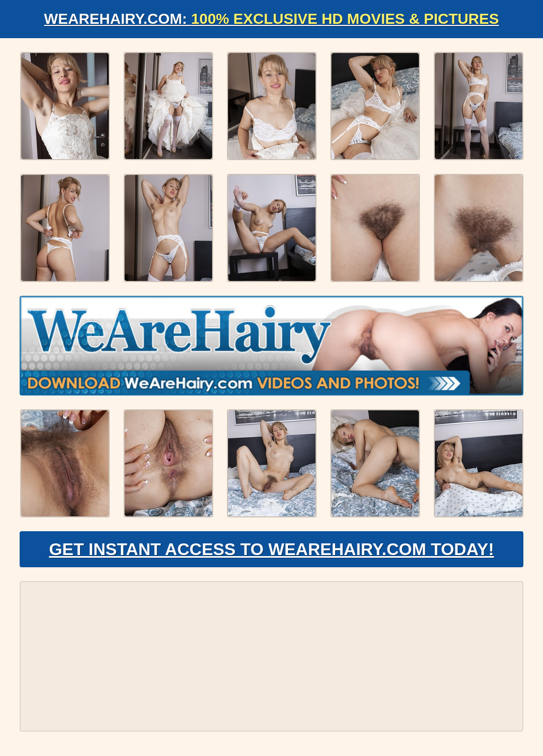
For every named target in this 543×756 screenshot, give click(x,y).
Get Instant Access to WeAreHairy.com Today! (271, 549)
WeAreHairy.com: (271, 19)
